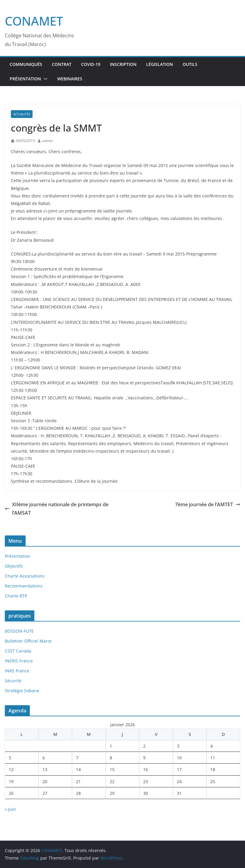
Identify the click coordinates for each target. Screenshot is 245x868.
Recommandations (24, 586)
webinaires (70, 79)
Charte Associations (25, 576)
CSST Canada (18, 651)
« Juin (10, 809)
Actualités (22, 114)
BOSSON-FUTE (19, 631)
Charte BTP (16, 596)
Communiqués (26, 64)
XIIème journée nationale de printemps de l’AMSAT (57, 509)
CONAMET (34, 21)
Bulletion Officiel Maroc (28, 641)
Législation (160, 64)
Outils (190, 64)
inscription (123, 64)
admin (47, 141)
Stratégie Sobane (22, 691)
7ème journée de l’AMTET (208, 504)
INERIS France (19, 661)
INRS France (17, 671)
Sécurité (13, 681)
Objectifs (14, 566)
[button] (44, 79)
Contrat (62, 64)
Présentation (25, 79)
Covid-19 (91, 64)
